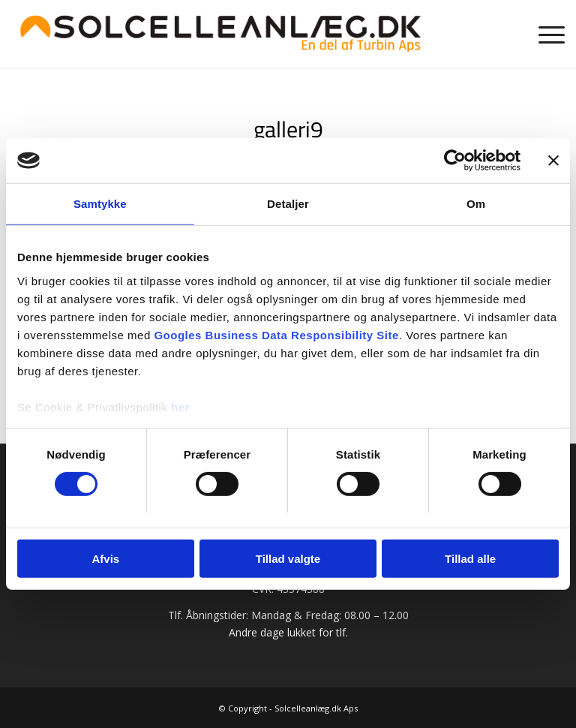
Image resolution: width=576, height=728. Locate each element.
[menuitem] (544, 34)
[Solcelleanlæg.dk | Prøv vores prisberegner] (220, 34)
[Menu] (544, 34)
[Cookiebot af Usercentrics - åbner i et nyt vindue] (455, 161)
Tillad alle (470, 559)
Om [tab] (476, 204)
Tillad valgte (288, 559)
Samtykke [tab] (100, 204)
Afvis (105, 559)
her (180, 406)
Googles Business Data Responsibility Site (276, 334)
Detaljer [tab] (288, 204)
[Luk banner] (553, 161)
